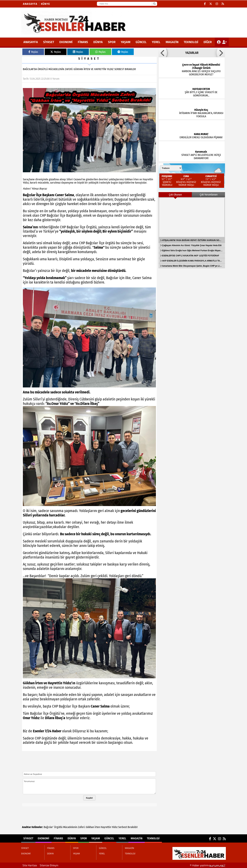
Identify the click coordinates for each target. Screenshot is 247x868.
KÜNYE (45, 4)
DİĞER (208, 42)
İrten (97, 827)
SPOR (112, 42)
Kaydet (89, 798)
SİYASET (49, 42)
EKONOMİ (66, 42)
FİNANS (83, 42)
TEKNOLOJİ (191, 42)
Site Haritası (30, 865)
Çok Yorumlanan (209, 195)
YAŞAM (126, 42)
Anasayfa (30, 4)
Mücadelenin (70, 827)
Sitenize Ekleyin (49, 865)
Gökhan (90, 827)
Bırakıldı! (133, 827)
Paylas (33, 52)
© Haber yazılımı (208, 865)
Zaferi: (82, 827)
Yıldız (115, 827)
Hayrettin (106, 827)
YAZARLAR (192, 53)
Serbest (123, 827)
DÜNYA (98, 42)
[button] (163, 53)
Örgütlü (58, 827)
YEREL (156, 42)
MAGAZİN (172, 42)
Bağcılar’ (49, 827)
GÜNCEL (141, 42)
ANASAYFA (31, 42)
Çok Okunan (175, 195)
